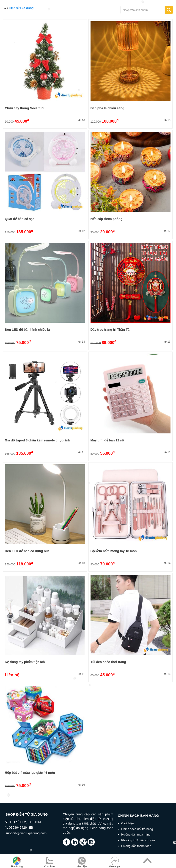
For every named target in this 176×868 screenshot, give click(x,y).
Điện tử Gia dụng (21, 8)
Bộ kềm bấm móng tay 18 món (114, 551)
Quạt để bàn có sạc (20, 219)
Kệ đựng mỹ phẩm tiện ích (25, 662)
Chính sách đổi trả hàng (137, 829)
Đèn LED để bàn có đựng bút (27, 551)
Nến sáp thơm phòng (107, 219)
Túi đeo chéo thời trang (108, 662)
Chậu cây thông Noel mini (25, 108)
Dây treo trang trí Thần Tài (110, 330)
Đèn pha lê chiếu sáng (107, 108)
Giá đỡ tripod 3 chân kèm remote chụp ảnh (37, 440)
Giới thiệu (128, 823)
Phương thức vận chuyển (138, 840)
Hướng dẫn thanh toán (136, 846)
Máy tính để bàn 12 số (107, 440)
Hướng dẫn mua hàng (136, 834)
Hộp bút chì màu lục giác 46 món (30, 773)
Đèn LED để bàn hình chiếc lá (27, 330)
